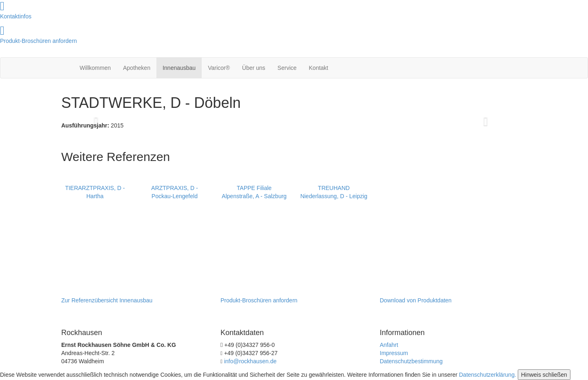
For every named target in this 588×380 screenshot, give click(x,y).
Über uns (254, 68)
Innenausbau (179, 68)
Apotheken (137, 68)
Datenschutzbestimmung (411, 361)
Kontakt (318, 68)
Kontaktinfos (16, 16)
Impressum (394, 353)
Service (287, 68)
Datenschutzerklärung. (488, 375)
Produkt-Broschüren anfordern (38, 41)
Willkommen (95, 68)
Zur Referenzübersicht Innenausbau (107, 300)
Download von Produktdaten (416, 300)
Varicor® (219, 68)
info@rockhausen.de (251, 361)
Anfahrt (389, 345)
